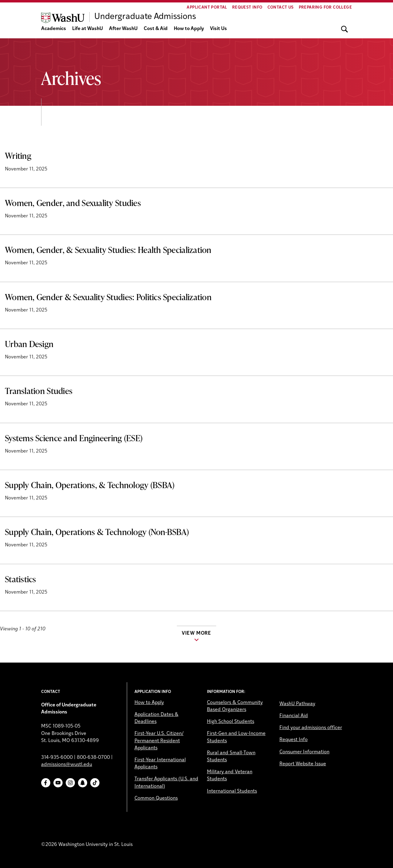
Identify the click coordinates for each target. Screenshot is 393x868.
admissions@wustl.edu (67, 765)
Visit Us (218, 29)
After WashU (123, 29)
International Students (232, 791)
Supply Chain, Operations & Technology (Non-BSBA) (97, 532)
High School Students (231, 722)
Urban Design (29, 344)
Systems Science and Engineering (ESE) (74, 438)
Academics (54, 29)
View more (196, 633)
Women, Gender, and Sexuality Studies (73, 203)
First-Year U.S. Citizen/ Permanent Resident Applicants (159, 741)
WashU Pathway (297, 704)
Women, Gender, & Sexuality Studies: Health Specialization (108, 250)
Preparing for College (325, 8)
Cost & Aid (156, 29)
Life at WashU (88, 29)
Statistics (21, 579)
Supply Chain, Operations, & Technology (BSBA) (90, 485)
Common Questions (156, 798)
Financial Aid (294, 716)
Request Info (247, 8)
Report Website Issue (303, 764)
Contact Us (281, 8)
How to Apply (189, 29)
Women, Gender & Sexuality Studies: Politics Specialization (108, 297)
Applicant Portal (207, 8)
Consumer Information (304, 752)
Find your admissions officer (311, 728)
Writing (18, 155)
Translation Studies (39, 391)
